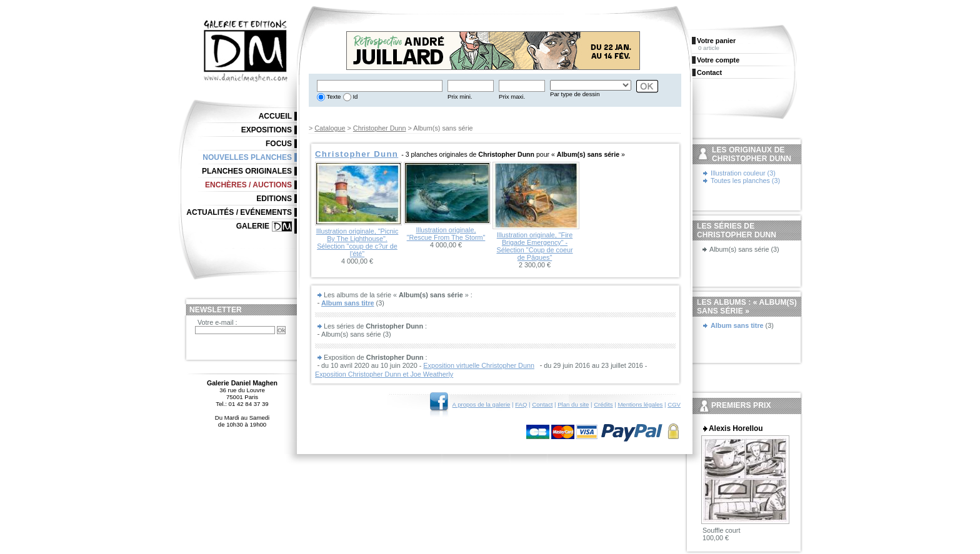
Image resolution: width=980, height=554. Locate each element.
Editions (274, 199)
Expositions (267, 130)
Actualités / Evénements (239, 212)
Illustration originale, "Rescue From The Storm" (446, 234)
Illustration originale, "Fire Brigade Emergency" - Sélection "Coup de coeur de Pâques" (534, 246)
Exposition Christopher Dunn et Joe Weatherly (384, 374)
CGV (674, 404)
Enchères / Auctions (248, 185)
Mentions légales (640, 404)
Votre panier (716, 41)
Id (355, 96)
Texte (333, 96)
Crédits (603, 404)
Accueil (275, 116)
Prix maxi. (512, 96)
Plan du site (573, 404)
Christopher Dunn (380, 128)
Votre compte (718, 60)
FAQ (521, 404)
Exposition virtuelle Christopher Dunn (479, 365)
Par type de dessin (575, 94)
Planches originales (247, 171)
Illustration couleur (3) (743, 173)
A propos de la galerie (482, 404)
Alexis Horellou (736, 428)
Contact (542, 404)
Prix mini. (460, 96)
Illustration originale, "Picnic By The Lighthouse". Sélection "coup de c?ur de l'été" (357, 242)
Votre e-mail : (217, 322)
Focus (279, 144)
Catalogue (330, 128)
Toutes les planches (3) (745, 181)
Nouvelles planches (247, 157)
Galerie (253, 226)
